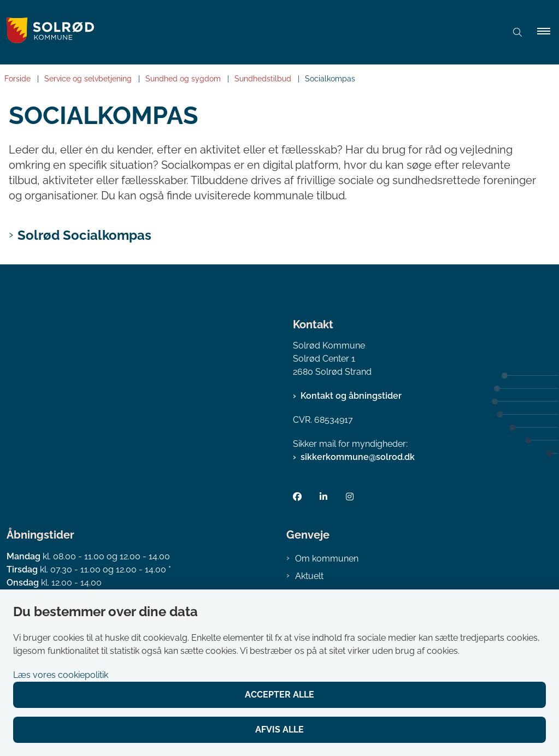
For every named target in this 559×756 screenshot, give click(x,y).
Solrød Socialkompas (84, 235)
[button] (548, 32)
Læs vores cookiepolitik (61, 675)
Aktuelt (309, 576)
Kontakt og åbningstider (351, 396)
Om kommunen (327, 559)
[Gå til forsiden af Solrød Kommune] (245, 32)
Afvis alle (279, 730)
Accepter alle (279, 695)
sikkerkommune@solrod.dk (358, 457)
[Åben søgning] (517, 32)
